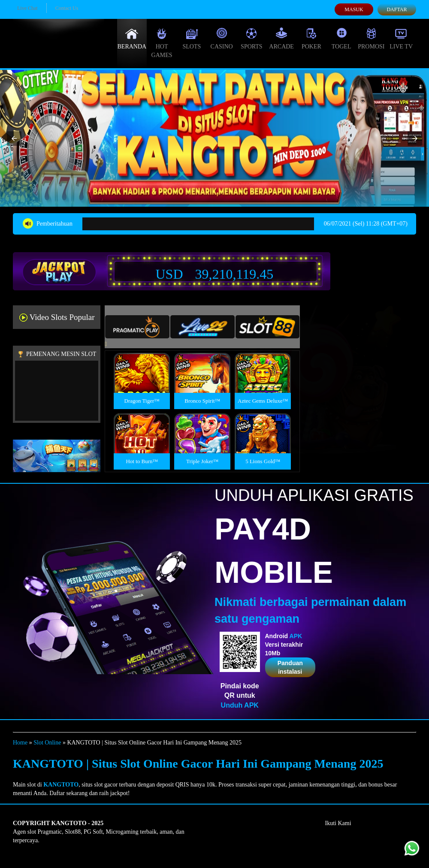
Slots (192, 39)
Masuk (354, 9)
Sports (252, 39)
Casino (222, 39)
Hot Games (162, 43)
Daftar (397, 9)
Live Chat (27, 8)
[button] (14, 139)
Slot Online (47, 743)
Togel (341, 39)
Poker (311, 39)
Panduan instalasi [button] (290, 667)
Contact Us (67, 8)
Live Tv (401, 39)
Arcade (281, 39)
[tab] (137, 327)
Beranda (132, 39)
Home (20, 743)
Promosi (371, 39)
